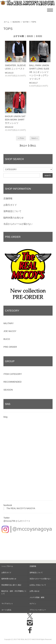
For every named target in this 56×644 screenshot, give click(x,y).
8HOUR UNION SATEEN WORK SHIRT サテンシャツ (15, 120)
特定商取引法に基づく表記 (11, 585)
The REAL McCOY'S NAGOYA (21, 508)
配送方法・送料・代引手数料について (14, 592)
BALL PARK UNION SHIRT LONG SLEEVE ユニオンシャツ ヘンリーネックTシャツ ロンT (39, 72)
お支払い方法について (38, 585)
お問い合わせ (34, 591)
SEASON (16, 22)
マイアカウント (7, 604)
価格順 (30, 36)
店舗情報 (8, 198)
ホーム (7, 22)
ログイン (33, 604)
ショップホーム (7, 566)
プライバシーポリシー (38, 610)
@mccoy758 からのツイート (17, 521)
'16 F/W (26, 22)
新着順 (39, 36)
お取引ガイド (10, 205)
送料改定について (12, 211)
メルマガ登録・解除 (37, 597)
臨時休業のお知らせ (14, 218)
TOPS (34, 22)
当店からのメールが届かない (18, 224)
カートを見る (6, 610)
